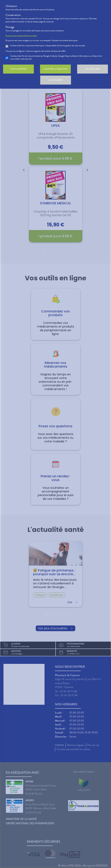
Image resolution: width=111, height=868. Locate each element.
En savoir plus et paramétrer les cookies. (21, 36)
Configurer (56, 80)
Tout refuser (92, 69)
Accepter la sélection (55, 69)
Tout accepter (18, 69)
